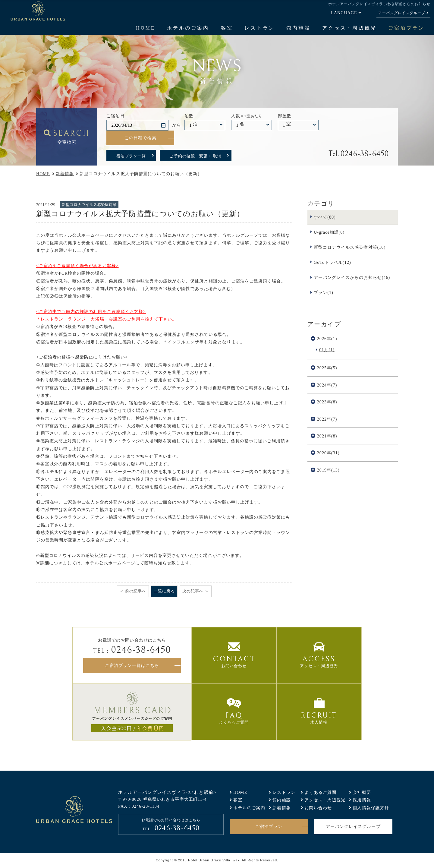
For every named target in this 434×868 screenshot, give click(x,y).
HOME (146, 28)
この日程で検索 (140, 138)
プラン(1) (324, 292)
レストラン (259, 28)
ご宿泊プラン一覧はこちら (132, 665)
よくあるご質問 (320, 792)
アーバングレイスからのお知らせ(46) (352, 277)
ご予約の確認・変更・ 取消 (195, 156)
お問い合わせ (318, 808)
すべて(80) (325, 217)
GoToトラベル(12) (332, 262)
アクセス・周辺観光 (349, 28)
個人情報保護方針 (371, 808)
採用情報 (362, 800)
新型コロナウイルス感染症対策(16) (350, 247)
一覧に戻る (164, 591)
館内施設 (298, 28)
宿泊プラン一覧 (131, 156)
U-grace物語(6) (329, 232)
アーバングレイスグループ (402, 13)
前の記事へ (136, 591)
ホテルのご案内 (188, 28)
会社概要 (362, 792)
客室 (227, 28)
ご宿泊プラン (406, 28)
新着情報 (65, 174)
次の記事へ (193, 591)
